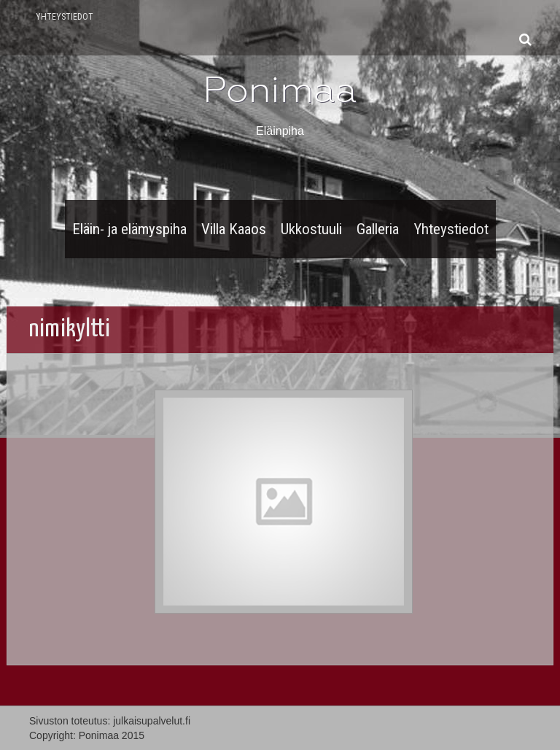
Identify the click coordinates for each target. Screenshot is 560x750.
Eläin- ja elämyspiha (129, 229)
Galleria (378, 229)
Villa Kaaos (234, 229)
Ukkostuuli (311, 229)
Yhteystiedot (65, 17)
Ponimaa (280, 90)
